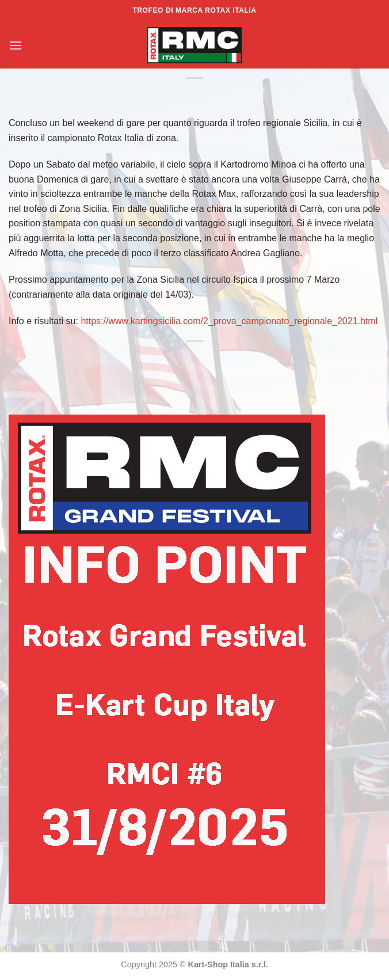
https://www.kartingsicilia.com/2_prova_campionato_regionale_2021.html (229, 321)
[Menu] (16, 45)
